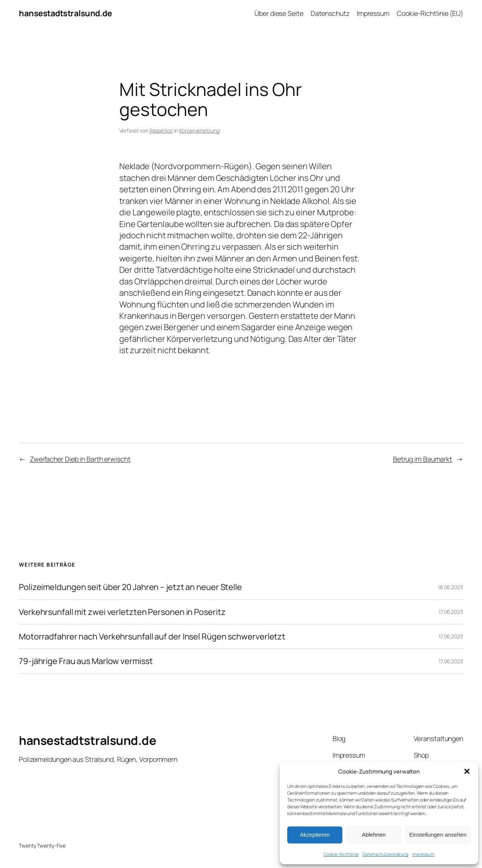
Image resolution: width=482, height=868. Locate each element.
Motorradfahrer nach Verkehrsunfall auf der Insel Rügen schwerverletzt (152, 636)
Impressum (423, 854)
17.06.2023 (451, 612)
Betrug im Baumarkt (423, 459)
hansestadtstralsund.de (65, 13)
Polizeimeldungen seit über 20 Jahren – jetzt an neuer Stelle (130, 587)
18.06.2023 (450, 587)
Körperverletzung (199, 131)
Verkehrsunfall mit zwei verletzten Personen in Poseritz (122, 612)
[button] (467, 771)
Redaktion (161, 131)
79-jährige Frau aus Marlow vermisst (86, 661)
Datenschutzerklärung (385, 854)
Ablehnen (373, 835)
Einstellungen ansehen (438, 835)
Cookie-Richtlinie (341, 854)
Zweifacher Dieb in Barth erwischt (80, 459)
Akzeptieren (315, 835)
